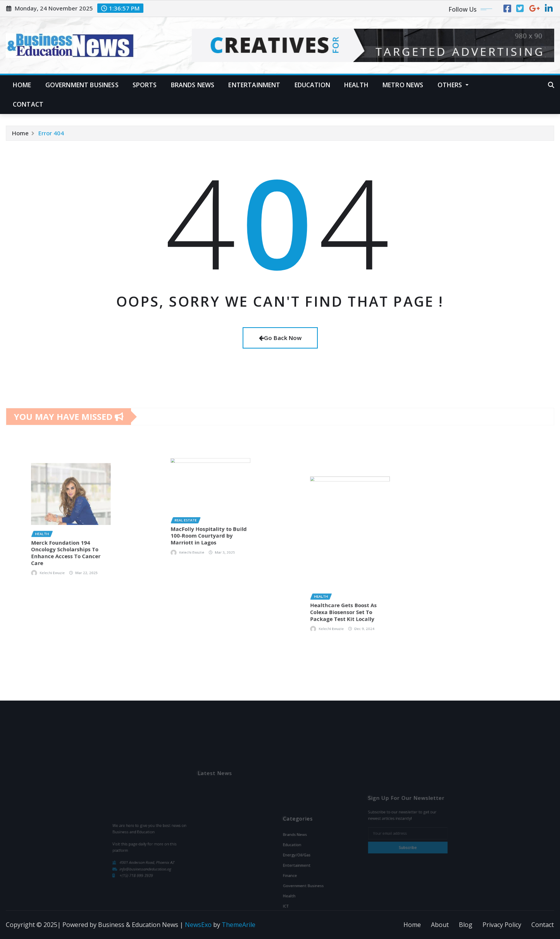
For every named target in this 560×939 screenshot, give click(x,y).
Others (453, 85)
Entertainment (254, 85)
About (440, 925)
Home (22, 85)
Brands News (193, 85)
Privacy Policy (502, 925)
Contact (28, 104)
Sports (145, 85)
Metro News (403, 85)
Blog (466, 925)
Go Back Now (280, 338)
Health (356, 85)
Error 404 (51, 133)
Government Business (82, 85)
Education (312, 85)
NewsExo (198, 925)
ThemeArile (239, 925)
